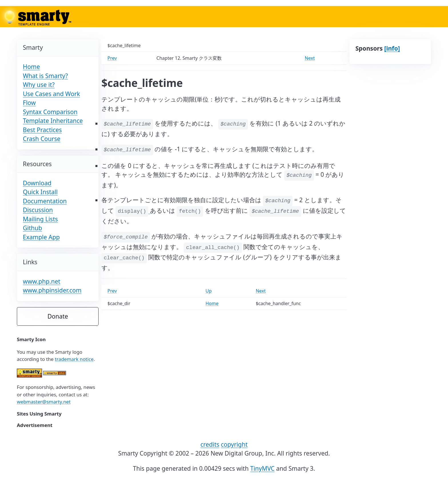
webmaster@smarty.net (44, 402)
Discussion (38, 210)
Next (310, 58)
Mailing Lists (40, 219)
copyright (234, 444)
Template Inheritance (53, 121)
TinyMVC (263, 468)
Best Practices (42, 130)
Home (31, 67)
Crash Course (42, 139)
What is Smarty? (45, 76)
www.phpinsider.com (52, 290)
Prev (112, 58)
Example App (41, 237)
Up (209, 291)
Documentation (45, 201)
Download (37, 183)
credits (210, 444)
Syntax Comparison (50, 112)
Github (32, 228)
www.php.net (42, 281)
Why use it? (39, 85)
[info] (392, 48)
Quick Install (40, 192)
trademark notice (74, 359)
